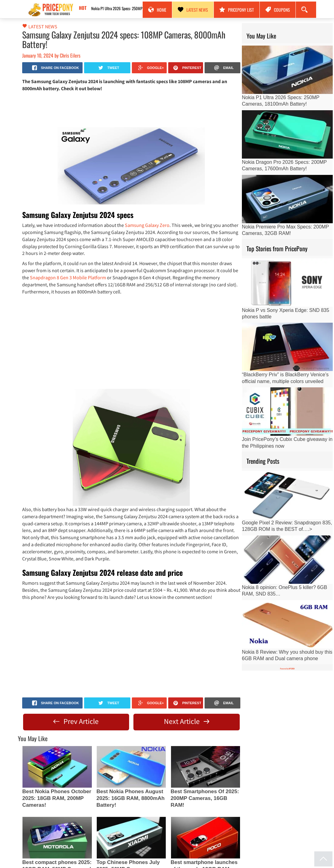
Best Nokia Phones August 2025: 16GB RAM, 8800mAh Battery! (130, 798)
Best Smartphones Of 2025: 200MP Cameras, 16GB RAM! (205, 798)
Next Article (187, 721)
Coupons (278, 10)
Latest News (193, 10)
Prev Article (76, 721)
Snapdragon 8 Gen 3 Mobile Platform (68, 277)
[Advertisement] (131, 109)
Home (157, 10)
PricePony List (237, 10)
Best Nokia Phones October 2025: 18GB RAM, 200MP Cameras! (57, 798)
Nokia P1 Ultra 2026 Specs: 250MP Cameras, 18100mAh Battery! (133, 8)
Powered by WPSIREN (287, 669)
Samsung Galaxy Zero (147, 225)
